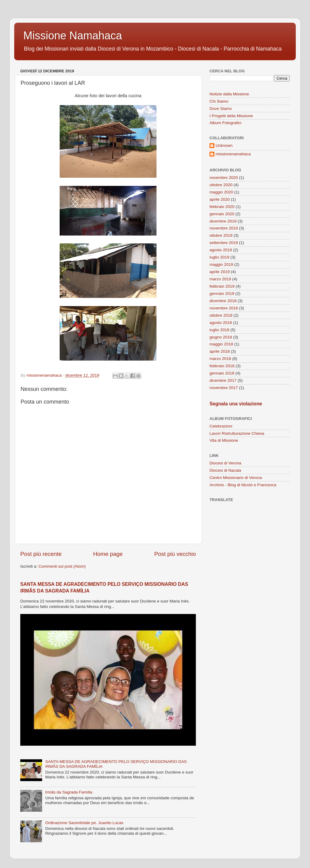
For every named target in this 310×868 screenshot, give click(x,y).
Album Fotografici (225, 123)
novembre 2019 (224, 228)
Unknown (224, 145)
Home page (108, 554)
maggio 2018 (221, 344)
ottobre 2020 (221, 185)
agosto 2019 (221, 250)
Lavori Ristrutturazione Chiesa (237, 433)
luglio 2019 (219, 257)
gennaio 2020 (222, 214)
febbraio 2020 (222, 207)
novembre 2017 (224, 388)
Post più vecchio (175, 554)
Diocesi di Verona (225, 463)
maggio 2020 (221, 192)
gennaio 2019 (222, 294)
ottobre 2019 (221, 235)
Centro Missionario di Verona (236, 478)
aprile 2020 (220, 199)
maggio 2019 (221, 264)
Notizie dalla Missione (229, 94)
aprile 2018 (220, 351)
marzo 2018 (220, 359)
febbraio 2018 (222, 366)
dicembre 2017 (223, 380)
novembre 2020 (224, 178)
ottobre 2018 (221, 315)
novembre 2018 (224, 308)
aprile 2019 (220, 272)
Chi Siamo (219, 101)
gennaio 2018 (222, 373)
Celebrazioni (221, 426)
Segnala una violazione (236, 404)
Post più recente (41, 554)
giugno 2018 (221, 337)
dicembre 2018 (223, 301)
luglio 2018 (219, 330)
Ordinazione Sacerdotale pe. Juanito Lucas (84, 823)
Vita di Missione (224, 440)
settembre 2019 (224, 243)
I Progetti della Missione (231, 116)
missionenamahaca (233, 154)
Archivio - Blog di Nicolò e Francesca (243, 485)
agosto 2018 (221, 323)
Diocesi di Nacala (225, 470)
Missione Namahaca (73, 36)
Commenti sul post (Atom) (62, 566)
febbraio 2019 (222, 286)
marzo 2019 (220, 279)
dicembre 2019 (223, 221)
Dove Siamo (221, 109)
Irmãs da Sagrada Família (69, 792)
